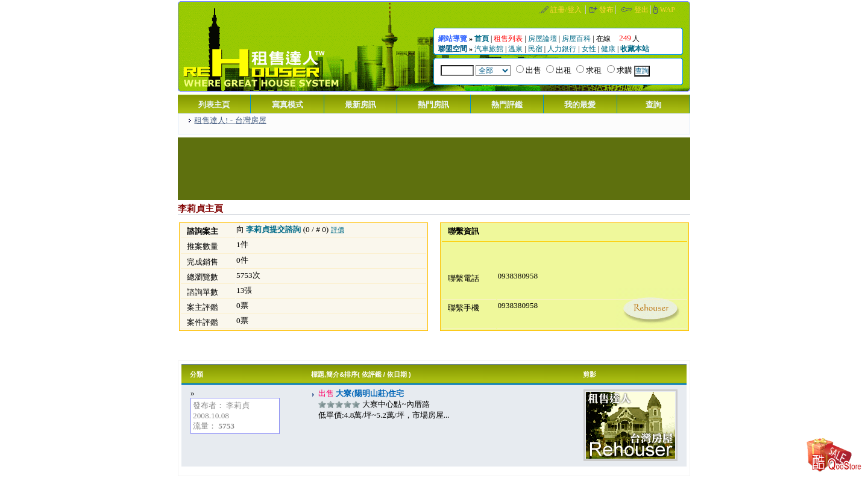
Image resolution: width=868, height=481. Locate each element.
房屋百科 (576, 39)
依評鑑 (372, 374)
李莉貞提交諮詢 (273, 229)
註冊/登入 (566, 10)
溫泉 (515, 49)
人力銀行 (562, 49)
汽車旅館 (489, 49)
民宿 (535, 49)
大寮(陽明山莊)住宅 (369, 393)
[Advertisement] (434, 168)
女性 (589, 49)
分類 (197, 374)
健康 (608, 49)
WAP (668, 10)
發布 (606, 10)
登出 (641, 10)
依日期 (397, 374)
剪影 (590, 374)
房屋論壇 (542, 39)
